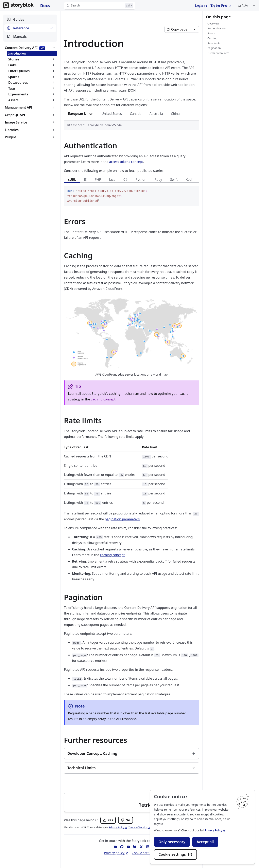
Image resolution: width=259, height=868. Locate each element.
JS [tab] (85, 180)
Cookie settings (175, 854)
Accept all (205, 842)
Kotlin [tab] (190, 180)
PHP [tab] (98, 180)
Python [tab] (141, 180)
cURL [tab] (72, 180)
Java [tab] (112, 180)
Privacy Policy (215, 830)
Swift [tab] (174, 180)
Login (201, 5)
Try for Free (221, 5)
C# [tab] (125, 180)
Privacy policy (116, 853)
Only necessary (172, 842)
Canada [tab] (136, 114)
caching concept (103, 399)
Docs (45, 6)
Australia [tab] (156, 114)
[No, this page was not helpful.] (126, 820)
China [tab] (175, 114)
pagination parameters (122, 519)
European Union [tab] (81, 114)
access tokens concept (126, 162)
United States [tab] (112, 114)
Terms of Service (139, 827)
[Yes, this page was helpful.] (108, 820)
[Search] (100, 6)
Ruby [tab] (158, 180)
